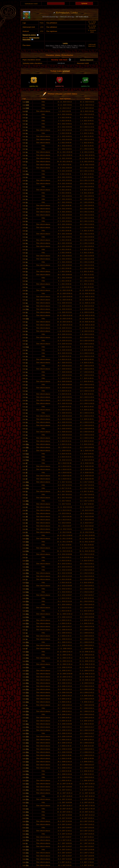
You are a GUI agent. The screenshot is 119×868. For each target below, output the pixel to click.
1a (27, 114)
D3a (27, 551)
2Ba (27, 447)
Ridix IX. (70, 46)
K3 (27, 111)
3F (27, 451)
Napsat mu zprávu (29, 35)
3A (27, 507)
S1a (27, 306)
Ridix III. (58, 46)
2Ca (27, 840)
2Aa (27, 174)
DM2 (27, 108)
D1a (27, 347)
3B (27, 517)
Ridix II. (52, 46)
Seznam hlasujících (87, 60)
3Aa (27, 865)
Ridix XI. (75, 47)
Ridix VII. (56, 47)
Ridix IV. (64, 46)
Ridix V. (76, 46)
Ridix (47, 46)
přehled (66, 71)
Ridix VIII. (63, 47)
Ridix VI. (82, 46)
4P (27, 648)
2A (27, 529)
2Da (27, 319)
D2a (27, 604)
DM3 (27, 102)
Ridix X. (69, 47)
